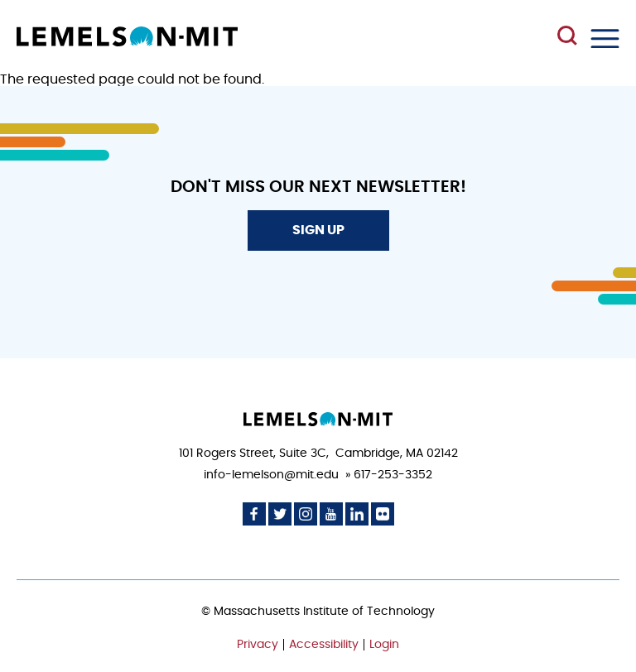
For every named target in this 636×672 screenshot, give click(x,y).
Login (384, 645)
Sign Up (318, 230)
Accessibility (324, 645)
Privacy (258, 645)
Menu (605, 38)
